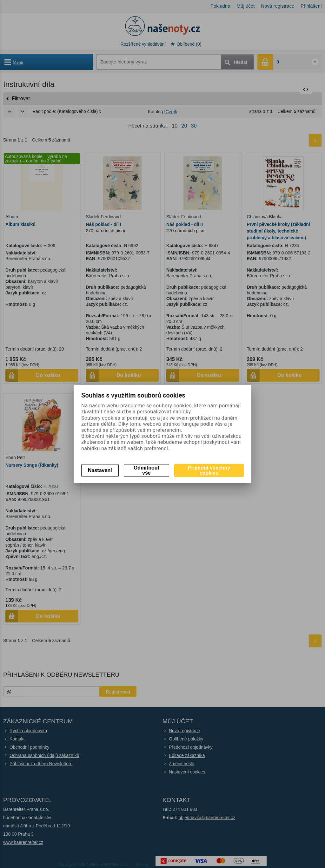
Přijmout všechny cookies (209, 470)
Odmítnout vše (146, 470)
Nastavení (100, 470)
